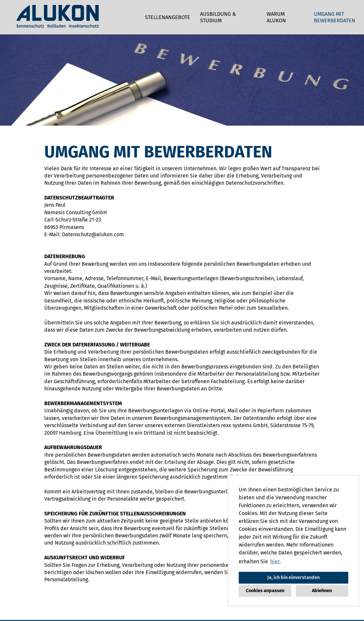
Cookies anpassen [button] (265, 591)
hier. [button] (275, 561)
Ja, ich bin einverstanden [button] (293, 578)
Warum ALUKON (276, 17)
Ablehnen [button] (322, 591)
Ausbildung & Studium (218, 17)
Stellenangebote (168, 17)
